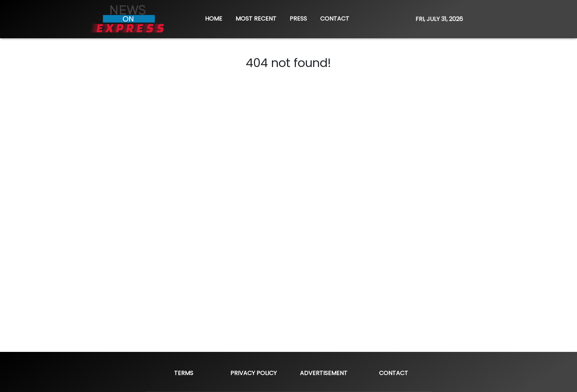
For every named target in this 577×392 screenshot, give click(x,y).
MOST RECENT (256, 19)
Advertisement (324, 373)
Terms (184, 373)
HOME (214, 19)
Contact (394, 373)
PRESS (298, 19)
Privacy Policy (254, 373)
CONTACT (335, 19)
